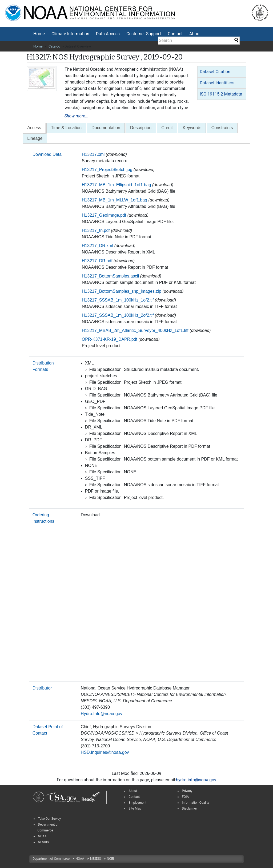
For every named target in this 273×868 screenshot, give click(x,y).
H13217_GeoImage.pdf (104, 215)
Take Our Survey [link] (49, 819)
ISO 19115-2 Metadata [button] (221, 94)
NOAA (80, 859)
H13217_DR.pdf (97, 261)
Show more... (77, 116)
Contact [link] (134, 797)
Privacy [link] (187, 791)
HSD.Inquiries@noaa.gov (105, 752)
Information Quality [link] (195, 803)
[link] (39, 797)
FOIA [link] (185, 797)
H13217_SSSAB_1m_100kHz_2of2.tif (118, 315)
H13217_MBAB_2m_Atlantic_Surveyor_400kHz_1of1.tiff (135, 330)
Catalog (54, 46)
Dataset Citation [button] (215, 72)
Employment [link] (137, 803)
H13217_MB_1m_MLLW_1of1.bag (115, 200)
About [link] (133, 791)
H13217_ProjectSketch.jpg (107, 170)
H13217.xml (93, 154)
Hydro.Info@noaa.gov (102, 714)
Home (39, 34)
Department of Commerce (51, 859)
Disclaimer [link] (189, 808)
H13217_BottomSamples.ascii (110, 276)
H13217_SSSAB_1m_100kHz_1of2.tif (118, 300)
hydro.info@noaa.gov (196, 780)
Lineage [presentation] (35, 138)
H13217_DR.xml (97, 246)
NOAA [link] (42, 836)
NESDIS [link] (43, 842)
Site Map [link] (135, 808)
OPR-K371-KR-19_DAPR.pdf (110, 339)
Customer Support (144, 34)
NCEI (110, 859)
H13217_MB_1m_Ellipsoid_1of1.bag (117, 185)
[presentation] (34, 128)
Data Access (108, 34)
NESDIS (96, 859)
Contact (175, 34)
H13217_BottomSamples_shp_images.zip (122, 291)
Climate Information (70, 34)
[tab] (222, 72)
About (195, 34)
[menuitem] (39, 34)
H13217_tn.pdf (96, 230)
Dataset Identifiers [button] (217, 83)
